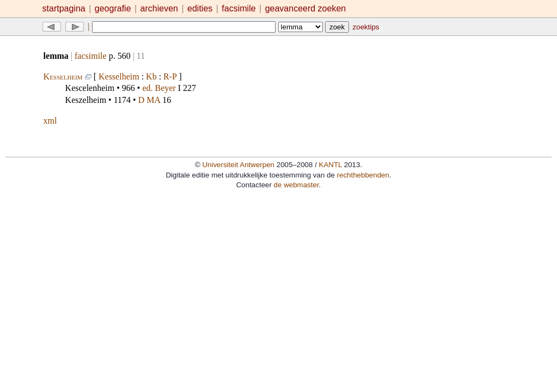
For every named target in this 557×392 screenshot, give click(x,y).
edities (200, 8)
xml (50, 121)
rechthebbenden (363, 175)
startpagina (64, 8)
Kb (151, 76)
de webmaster (296, 185)
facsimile (240, 8)
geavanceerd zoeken (306, 8)
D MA (149, 100)
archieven (159, 8)
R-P (170, 76)
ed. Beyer (159, 88)
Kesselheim (63, 76)
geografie (113, 8)
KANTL (330, 165)
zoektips (366, 27)
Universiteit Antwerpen (238, 165)
